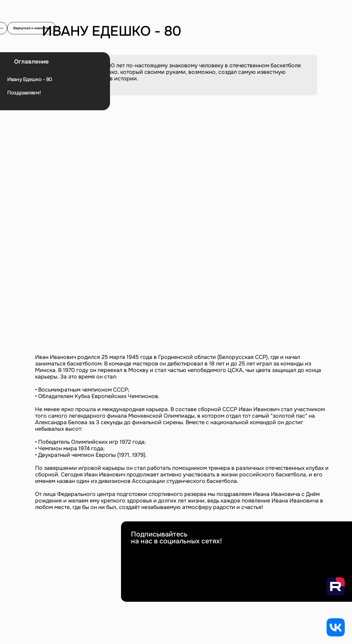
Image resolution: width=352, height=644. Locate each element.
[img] (32, 28)
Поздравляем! (24, 93)
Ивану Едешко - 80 (30, 80)
